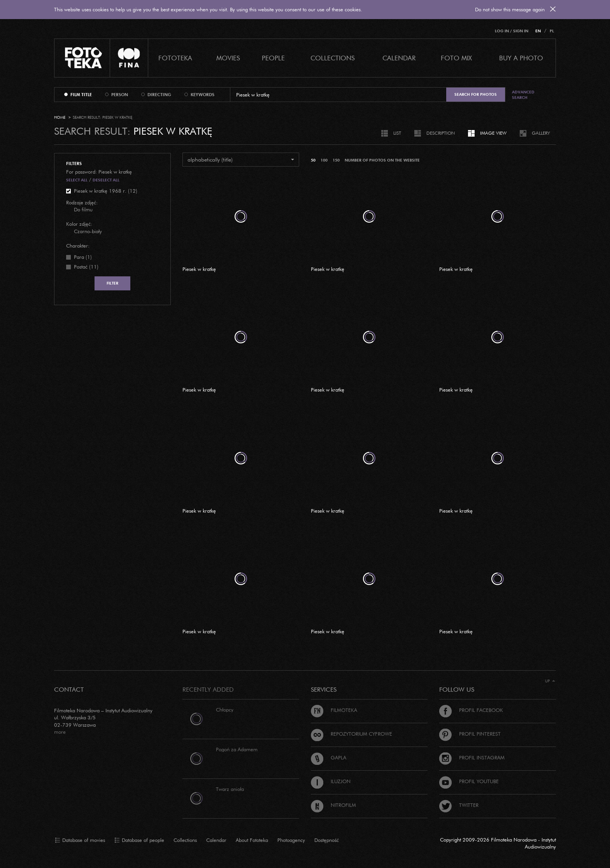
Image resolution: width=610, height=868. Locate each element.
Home (60, 117)
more (60, 732)
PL (552, 31)
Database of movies (80, 840)
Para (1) (83, 257)
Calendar (216, 840)
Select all (77, 180)
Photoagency (291, 840)
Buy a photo (521, 58)
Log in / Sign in (512, 31)
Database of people (139, 840)
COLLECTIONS (333, 58)
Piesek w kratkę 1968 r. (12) (106, 191)
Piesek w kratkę (199, 269)
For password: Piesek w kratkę (99, 172)
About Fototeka (252, 840)
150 (336, 160)
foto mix (456, 58)
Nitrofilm (333, 805)
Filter (112, 283)
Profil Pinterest (470, 734)
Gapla (329, 757)
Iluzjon (331, 781)
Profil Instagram (472, 757)
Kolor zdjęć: (79, 224)
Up (550, 681)
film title (81, 95)
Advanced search (523, 95)
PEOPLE (273, 58)
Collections (185, 840)
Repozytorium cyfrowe (351, 734)
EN (538, 31)
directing (159, 95)
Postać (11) (86, 267)
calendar (399, 58)
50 (313, 160)
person (120, 95)
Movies (228, 58)
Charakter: (78, 246)
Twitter (459, 805)
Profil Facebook (471, 710)
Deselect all (106, 180)
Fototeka (175, 58)
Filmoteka (334, 710)
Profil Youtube (469, 781)
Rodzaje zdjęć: (82, 202)
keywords (202, 95)
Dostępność (327, 840)
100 (324, 160)
